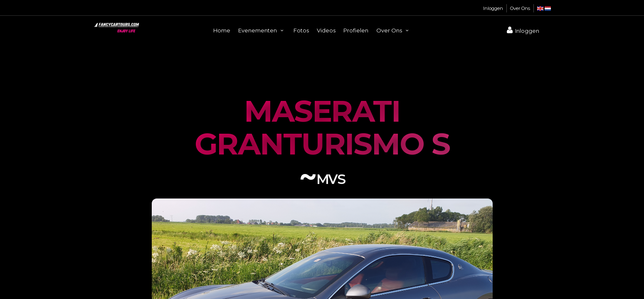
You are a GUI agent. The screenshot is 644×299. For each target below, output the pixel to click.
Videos (326, 30)
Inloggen (493, 8)
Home (222, 30)
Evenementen (262, 30)
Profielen (356, 30)
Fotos (301, 30)
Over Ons (520, 8)
